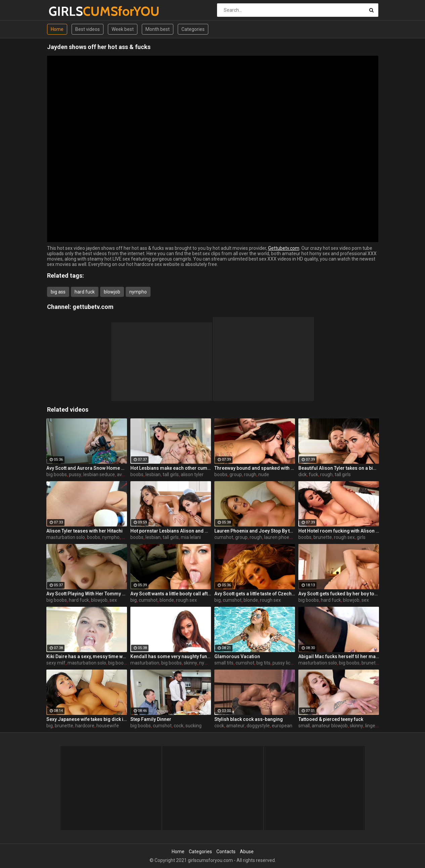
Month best (158, 29)
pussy (75, 474)
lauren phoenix (280, 537)
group (236, 474)
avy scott (126, 474)
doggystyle (258, 726)
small (304, 726)
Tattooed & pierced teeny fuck (331, 719)
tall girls (171, 474)
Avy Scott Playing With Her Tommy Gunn (87, 594)
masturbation (145, 663)
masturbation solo (66, 537)
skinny (190, 663)
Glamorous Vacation (237, 656)
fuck (313, 474)
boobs (137, 474)
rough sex (344, 537)
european (282, 726)
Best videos (88, 29)
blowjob (112, 292)
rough (250, 474)
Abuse (247, 852)
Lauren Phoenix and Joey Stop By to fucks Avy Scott (255, 531)
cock (179, 726)
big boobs (57, 474)
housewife (108, 726)
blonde (167, 600)
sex (113, 600)
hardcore (85, 726)
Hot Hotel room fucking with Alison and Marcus (339, 531)
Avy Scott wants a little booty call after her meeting (171, 594)
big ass (58, 292)
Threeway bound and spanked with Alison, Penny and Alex (255, 468)
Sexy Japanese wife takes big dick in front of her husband (87, 719)
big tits (263, 663)
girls (361, 537)
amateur (235, 726)
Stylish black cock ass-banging (249, 719)
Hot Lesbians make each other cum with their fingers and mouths (171, 468)
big (134, 600)
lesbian (153, 474)
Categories (193, 29)
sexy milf (56, 663)
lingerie (373, 726)
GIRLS (66, 11)
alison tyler (192, 474)
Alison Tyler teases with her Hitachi (84, 531)
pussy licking (286, 663)
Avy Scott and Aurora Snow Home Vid (87, 468)
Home (57, 29)
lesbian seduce (99, 474)
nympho (138, 292)
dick (303, 474)
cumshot (224, 537)
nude (264, 474)
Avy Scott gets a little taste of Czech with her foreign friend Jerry (255, 594)
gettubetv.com (93, 307)
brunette (323, 537)
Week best (123, 29)
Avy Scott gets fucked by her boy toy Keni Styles (339, 594)
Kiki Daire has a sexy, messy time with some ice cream (87, 656)
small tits (224, 663)
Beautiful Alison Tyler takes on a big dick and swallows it (339, 468)
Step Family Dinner (151, 719)
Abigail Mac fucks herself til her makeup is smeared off (339, 656)
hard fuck (85, 292)
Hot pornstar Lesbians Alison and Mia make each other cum (171, 531)
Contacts (226, 852)
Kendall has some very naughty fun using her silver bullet (171, 656)
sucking (194, 726)
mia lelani (191, 537)
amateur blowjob (330, 726)
